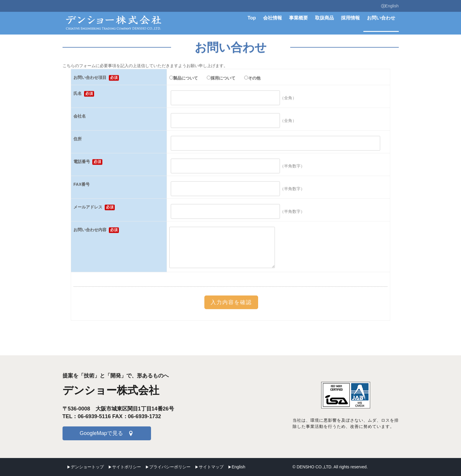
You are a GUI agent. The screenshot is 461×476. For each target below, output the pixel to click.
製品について (184, 79)
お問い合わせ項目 (96, 79)
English (390, 6)
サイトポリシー (127, 467)
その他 (252, 79)
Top (252, 18)
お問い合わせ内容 (96, 231)
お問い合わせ (381, 18)
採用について (221, 79)
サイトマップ (211, 467)
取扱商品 (324, 18)
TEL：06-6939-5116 (87, 416)
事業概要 (298, 18)
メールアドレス (94, 208)
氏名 (84, 95)
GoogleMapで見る (101, 433)
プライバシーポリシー (170, 467)
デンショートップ (87, 467)
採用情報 (350, 18)
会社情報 (273, 18)
